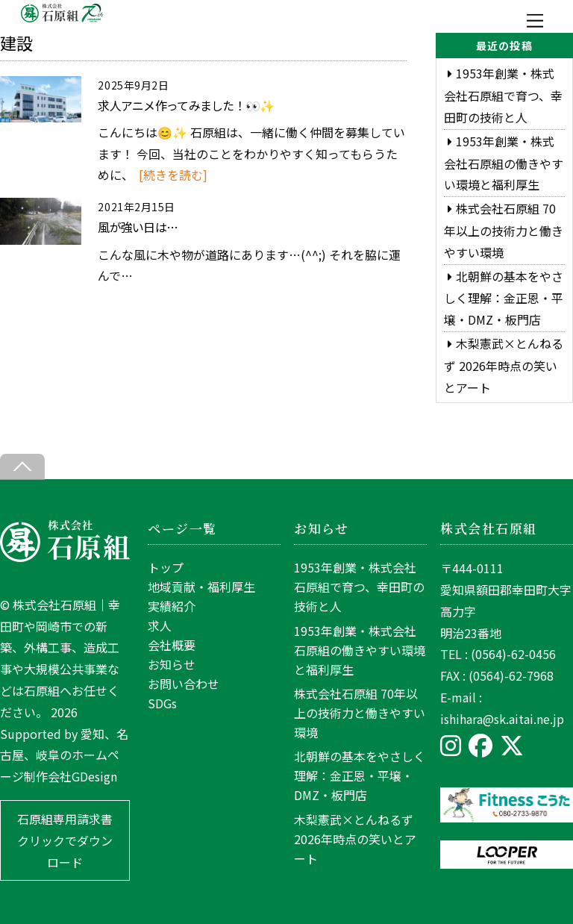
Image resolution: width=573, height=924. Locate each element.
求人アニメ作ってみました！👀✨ (186, 105)
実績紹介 (172, 606)
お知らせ (172, 664)
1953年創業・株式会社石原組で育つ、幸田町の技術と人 (503, 95)
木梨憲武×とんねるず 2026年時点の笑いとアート (504, 365)
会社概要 (172, 645)
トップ (166, 567)
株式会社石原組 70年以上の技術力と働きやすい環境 (504, 230)
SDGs (162, 703)
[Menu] (535, 21)
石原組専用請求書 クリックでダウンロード (65, 840)
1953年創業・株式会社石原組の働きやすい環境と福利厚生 (504, 163)
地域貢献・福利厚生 (201, 587)
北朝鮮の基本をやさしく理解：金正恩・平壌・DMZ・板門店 (504, 298)
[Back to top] (22, 467)
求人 (160, 625)
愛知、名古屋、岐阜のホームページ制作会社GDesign (64, 755)
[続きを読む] (173, 175)
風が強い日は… (138, 227)
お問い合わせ (184, 684)
